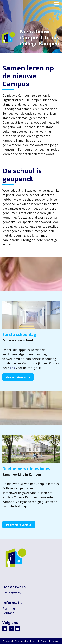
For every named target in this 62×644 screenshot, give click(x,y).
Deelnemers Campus (19, 525)
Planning (9, 608)
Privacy (44, 641)
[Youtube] (18, 629)
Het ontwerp (12, 593)
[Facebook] (5, 629)
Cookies (56, 641)
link (12, 368)
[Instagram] (11, 629)
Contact (8, 613)
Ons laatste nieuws (18, 377)
